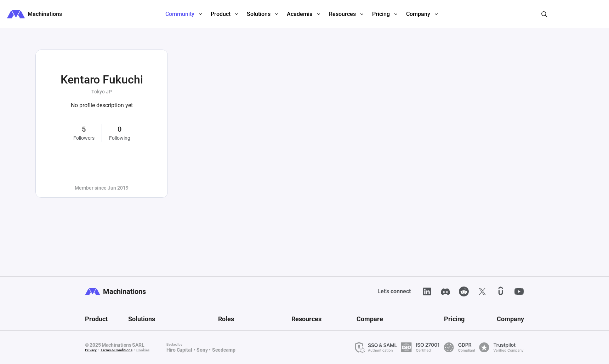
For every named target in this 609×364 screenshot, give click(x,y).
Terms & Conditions (116, 350)
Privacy (91, 350)
